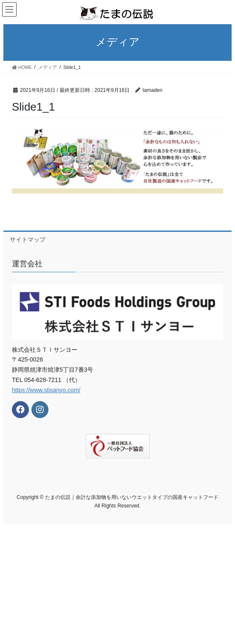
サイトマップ (28, 239)
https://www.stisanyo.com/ (46, 390)
